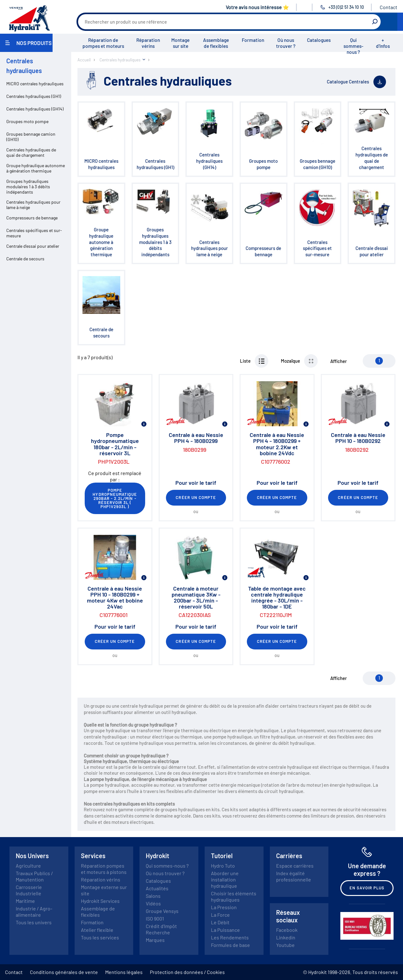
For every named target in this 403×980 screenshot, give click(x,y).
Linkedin (286, 937)
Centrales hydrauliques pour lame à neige (33, 205)
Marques (155, 940)
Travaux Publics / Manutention (34, 876)
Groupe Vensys (162, 911)
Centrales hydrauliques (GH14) (35, 109)
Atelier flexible (97, 930)
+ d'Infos (383, 43)
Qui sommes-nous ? (353, 46)
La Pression (224, 907)
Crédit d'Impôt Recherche (161, 929)
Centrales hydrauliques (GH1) (34, 96)
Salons (153, 896)
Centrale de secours (25, 259)
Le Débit (220, 922)
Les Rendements (230, 937)
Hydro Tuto (223, 866)
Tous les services (100, 937)
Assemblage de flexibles (216, 43)
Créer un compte (196, 497)
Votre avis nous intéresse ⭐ (257, 7)
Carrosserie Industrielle (29, 890)
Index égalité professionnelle (294, 876)
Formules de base (230, 945)
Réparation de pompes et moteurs (103, 43)
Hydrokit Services (100, 901)
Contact (389, 7)
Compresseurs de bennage (32, 218)
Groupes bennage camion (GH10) (31, 137)
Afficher (339, 361)
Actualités (157, 888)
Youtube (285, 945)
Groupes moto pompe (27, 121)
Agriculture (28, 866)
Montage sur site (180, 43)
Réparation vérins (148, 43)
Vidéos (153, 903)
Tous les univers (34, 922)
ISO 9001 (155, 918)
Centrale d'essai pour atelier (33, 246)
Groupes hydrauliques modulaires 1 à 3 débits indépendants (28, 187)
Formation (253, 40)
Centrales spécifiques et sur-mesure (34, 233)
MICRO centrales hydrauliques (35, 84)
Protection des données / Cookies (187, 972)
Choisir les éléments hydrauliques (234, 896)
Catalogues (319, 40)
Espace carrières (295, 866)
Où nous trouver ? (286, 43)
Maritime (25, 901)
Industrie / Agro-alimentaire (34, 912)
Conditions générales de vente (64, 972)
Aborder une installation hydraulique (225, 879)
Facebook (287, 930)
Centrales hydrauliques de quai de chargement (31, 152)
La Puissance (225, 930)
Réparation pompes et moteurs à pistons (104, 869)
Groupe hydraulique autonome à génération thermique (36, 168)
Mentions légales (124, 972)
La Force (220, 915)
